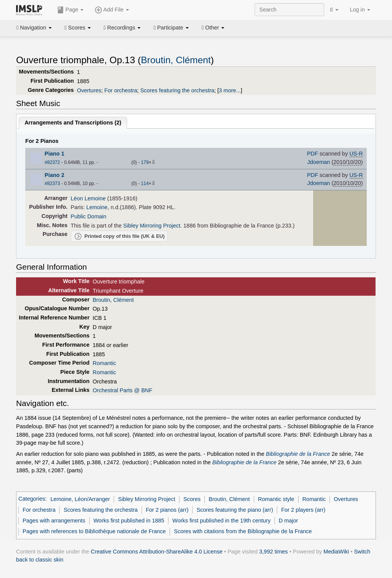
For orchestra (121, 90)
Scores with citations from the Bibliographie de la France (243, 531)
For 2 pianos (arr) (167, 510)
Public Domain (89, 216)
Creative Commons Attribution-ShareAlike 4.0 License (157, 552)
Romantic (104, 363)
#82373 (52, 183)
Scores (78, 28)
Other (213, 28)
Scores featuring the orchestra (177, 90)
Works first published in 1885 (129, 521)
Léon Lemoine (88, 198)
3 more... (230, 90)
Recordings (122, 28)
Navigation (34, 28)
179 (145, 162)
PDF (313, 154)
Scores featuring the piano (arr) (235, 510)
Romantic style (276, 499)
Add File (112, 10)
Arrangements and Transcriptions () (73, 123)
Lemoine (97, 207)
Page (70, 10)
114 (145, 183)
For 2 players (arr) (303, 510)
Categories (32, 499)
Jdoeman (319, 162)
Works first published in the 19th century (221, 521)
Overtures (89, 90)
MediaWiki (336, 552)
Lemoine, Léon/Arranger (80, 499)
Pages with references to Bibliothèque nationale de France (94, 531)
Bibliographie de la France (298, 454)
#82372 (52, 162)
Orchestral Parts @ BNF (122, 390)
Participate (171, 28)
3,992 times (274, 552)
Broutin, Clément (176, 60)
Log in (360, 10)
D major (288, 521)
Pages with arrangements (54, 521)
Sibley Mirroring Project (152, 226)
